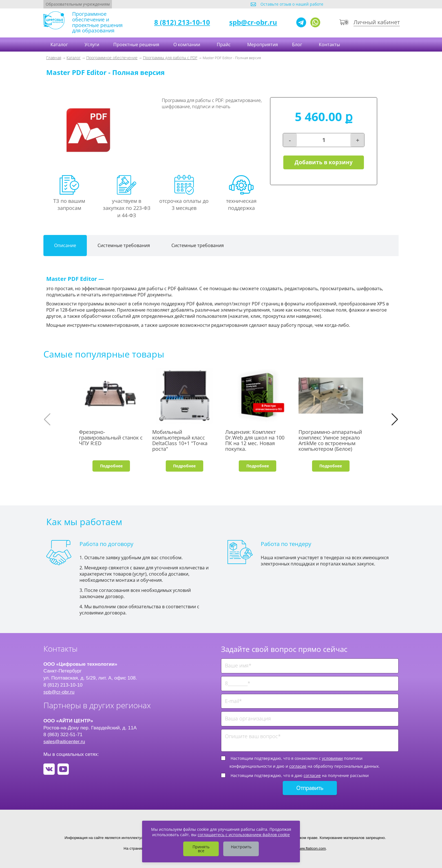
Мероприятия (263, 45)
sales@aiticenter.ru (64, 742)
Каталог (60, 45)
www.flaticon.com (311, 848)
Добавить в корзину (324, 163)
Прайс (224, 45)
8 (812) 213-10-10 (182, 22)
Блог (298, 45)
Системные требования (124, 245)
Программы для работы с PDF (170, 58)
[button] (395, 419)
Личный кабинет (377, 22)
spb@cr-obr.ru (253, 22)
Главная (54, 58)
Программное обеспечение (112, 58)
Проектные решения (136, 45)
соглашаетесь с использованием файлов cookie (244, 835)
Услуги (92, 45)
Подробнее (111, 466)
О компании (187, 45)
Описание (65, 245)
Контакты (330, 45)
